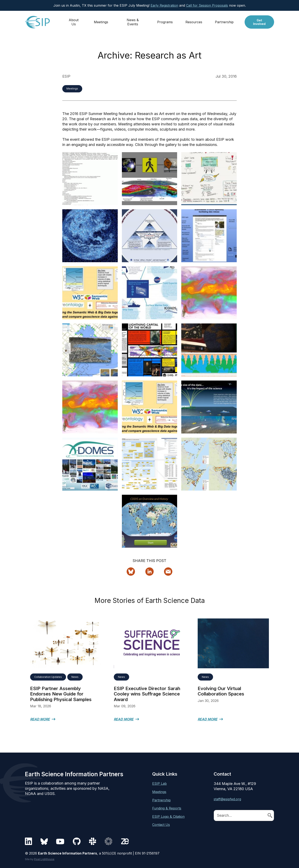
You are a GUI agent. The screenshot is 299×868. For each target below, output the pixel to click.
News (75, 677)
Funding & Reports (167, 808)
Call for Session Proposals (207, 5)
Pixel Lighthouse (44, 859)
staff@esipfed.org (227, 799)
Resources (194, 20)
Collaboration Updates (48, 677)
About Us (74, 20)
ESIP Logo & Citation (168, 817)
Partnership (224, 20)
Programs (165, 20)
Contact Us (161, 825)
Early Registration (164, 5)
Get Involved (259, 20)
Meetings (101, 20)
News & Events (133, 20)
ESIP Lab (159, 784)
